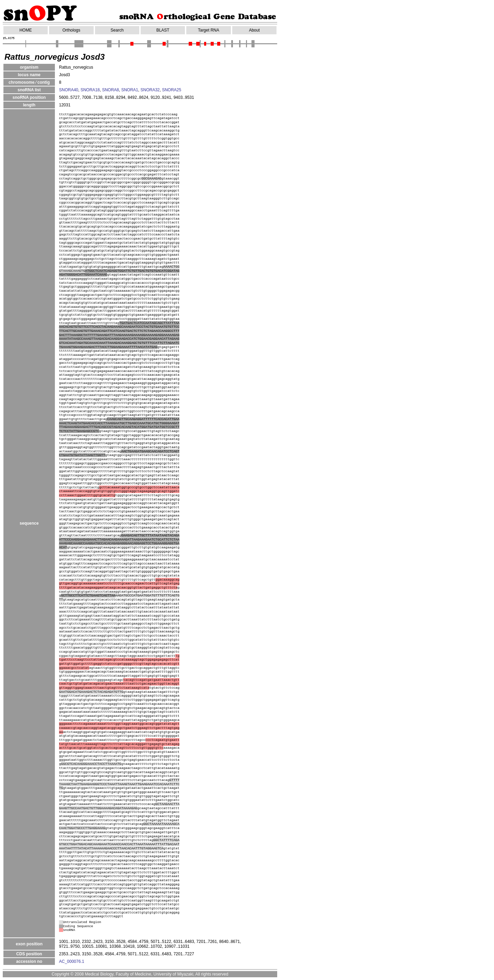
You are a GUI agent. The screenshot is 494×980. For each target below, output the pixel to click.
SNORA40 (69, 90)
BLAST (163, 30)
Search (117, 30)
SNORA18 (90, 90)
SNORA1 (130, 90)
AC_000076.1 (72, 961)
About (254, 30)
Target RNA (209, 30)
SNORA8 (110, 90)
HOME (26, 30)
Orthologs (71, 30)
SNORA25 (172, 90)
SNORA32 (150, 90)
